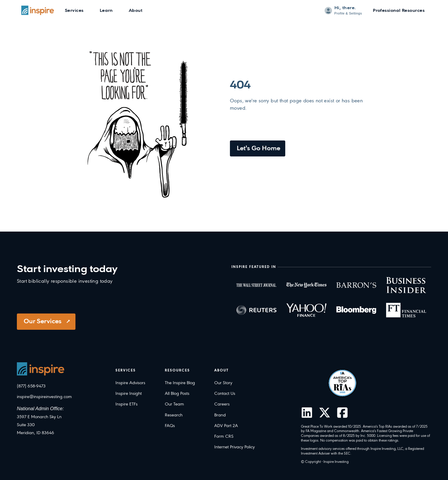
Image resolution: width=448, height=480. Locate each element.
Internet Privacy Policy (235, 447)
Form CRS (224, 437)
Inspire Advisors (130, 383)
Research (174, 415)
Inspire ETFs (126, 404)
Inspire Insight (129, 394)
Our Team (174, 404)
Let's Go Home (258, 149)
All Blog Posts (177, 394)
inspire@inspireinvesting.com (44, 397)
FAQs (170, 426)
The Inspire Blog (180, 383)
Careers (222, 404)
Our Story (223, 383)
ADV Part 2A (226, 426)
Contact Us (225, 394)
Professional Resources (399, 11)
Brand (220, 415)
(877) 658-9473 (31, 386)
